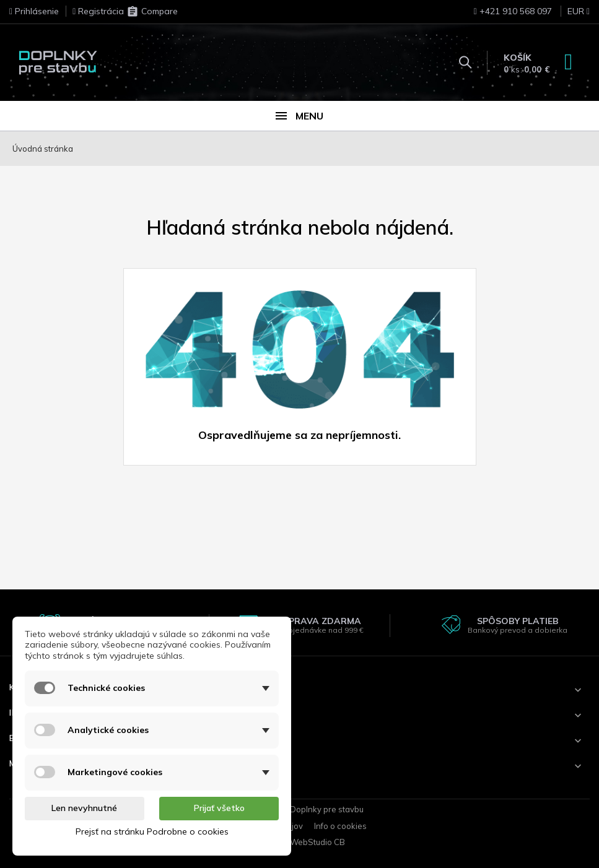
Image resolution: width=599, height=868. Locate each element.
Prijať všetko (219, 808)
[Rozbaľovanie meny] (572, 15)
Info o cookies (340, 826)
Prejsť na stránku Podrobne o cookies (152, 831)
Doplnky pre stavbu (327, 809)
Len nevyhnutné (84, 808)
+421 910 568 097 (513, 11)
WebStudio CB (317, 842)
